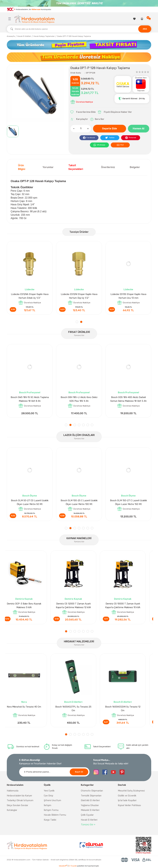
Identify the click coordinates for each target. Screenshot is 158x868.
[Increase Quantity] (88, 129)
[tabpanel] (30, 278)
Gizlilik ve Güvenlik (127, 796)
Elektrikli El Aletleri (90, 800)
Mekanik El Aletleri (90, 810)
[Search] (79, 29)
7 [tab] (92, 425)
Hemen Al (138, 129)
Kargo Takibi (50, 820)
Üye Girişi (48, 796)
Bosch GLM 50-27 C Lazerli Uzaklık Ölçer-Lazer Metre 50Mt (79, 502)
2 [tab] (81, 322)
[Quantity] (81, 129)
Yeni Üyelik (49, 791)
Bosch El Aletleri (79, 702)
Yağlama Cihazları (90, 805)
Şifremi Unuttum (52, 800)
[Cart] (150, 19)
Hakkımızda (13, 791)
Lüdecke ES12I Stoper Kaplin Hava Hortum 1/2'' (79, 296)
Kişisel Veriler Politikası (129, 805)
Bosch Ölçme (30, 496)
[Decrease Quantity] (74, 129)
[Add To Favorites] (83, 112)
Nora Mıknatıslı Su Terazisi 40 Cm (30, 707)
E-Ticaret (73, 866)
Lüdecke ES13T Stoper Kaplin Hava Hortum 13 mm (128, 296)
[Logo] (34, 19)
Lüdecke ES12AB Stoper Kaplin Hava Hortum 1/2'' (30, 296)
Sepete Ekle (110, 129)
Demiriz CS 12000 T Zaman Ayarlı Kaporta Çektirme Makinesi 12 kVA (79, 606)
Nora (30, 702)
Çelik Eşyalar (87, 815)
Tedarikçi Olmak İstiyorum (20, 800)
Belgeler (135, 167)
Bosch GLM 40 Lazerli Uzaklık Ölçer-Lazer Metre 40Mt (30, 502)
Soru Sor (97, 119)
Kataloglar (12, 810)
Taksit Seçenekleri (76, 167)
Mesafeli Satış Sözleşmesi (131, 791)
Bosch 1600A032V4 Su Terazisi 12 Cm (128, 709)
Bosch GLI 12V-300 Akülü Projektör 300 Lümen (128, 399)
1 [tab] (77, 322)
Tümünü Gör (79, 335)
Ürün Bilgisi (22, 167)
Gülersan (36, 9)
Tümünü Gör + (88, 825)
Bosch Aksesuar (79, 393)
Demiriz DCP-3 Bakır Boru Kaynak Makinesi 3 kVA (30, 606)
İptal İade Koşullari (127, 800)
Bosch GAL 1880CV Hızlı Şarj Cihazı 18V (79, 399)
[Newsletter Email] (54, 772)
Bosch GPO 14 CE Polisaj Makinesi (30, 397)
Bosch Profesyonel (30, 393)
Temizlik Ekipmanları (91, 796)
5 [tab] (83, 425)
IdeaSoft (63, 866)
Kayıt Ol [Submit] (79, 772)
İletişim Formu (51, 810)
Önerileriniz (108, 167)
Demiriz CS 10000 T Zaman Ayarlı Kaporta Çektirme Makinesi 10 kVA (128, 606)
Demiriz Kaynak (30, 599)
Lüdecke (30, 290)
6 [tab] (88, 425)
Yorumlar (48, 167)
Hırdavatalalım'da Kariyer (19, 796)
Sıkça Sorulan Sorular (17, 805)
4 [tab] (79, 425)
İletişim (48, 805)
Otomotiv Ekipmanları (92, 791)
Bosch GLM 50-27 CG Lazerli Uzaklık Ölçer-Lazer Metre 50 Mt (128, 502)
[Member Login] (142, 19)
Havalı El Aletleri (89, 820)
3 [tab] (75, 425)
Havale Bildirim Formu (55, 815)
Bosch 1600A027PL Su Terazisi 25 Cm (79, 709)
